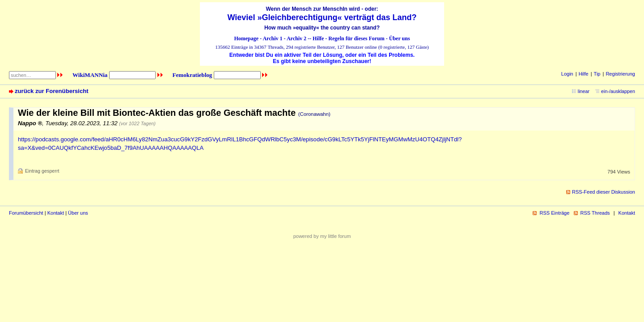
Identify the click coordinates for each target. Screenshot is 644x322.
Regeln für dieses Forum (356, 38)
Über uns (400, 38)
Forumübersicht (26, 213)
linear (584, 91)
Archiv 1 (272, 38)
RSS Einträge (554, 213)
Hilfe (318, 38)
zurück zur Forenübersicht (52, 91)
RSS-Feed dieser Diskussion (604, 192)
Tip (597, 74)
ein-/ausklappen (618, 91)
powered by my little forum (322, 236)
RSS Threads (595, 213)
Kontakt (56, 213)
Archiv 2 (297, 38)
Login (567, 74)
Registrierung (620, 74)
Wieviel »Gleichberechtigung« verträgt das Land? (322, 17)
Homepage (246, 38)
